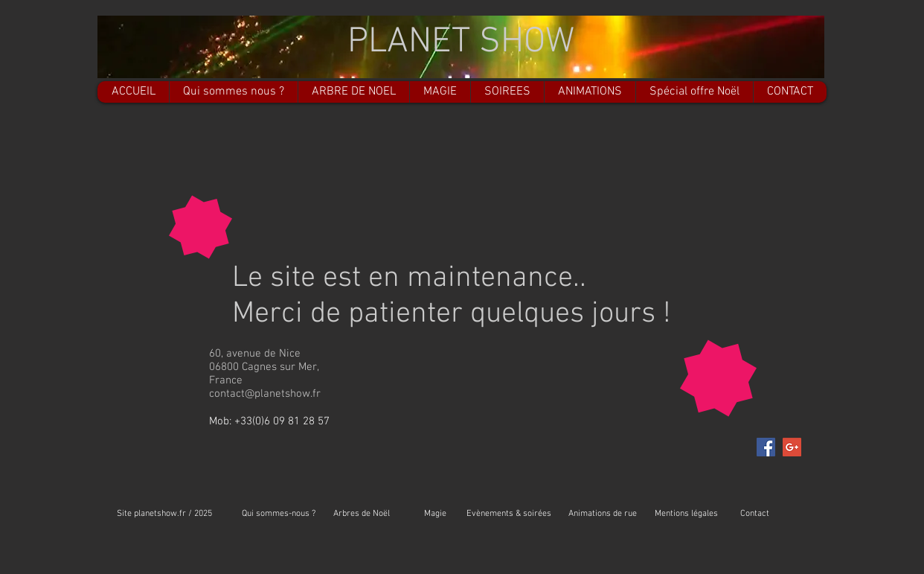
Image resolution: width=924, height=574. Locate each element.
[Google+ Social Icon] (792, 447)
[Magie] (435, 514)
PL (367, 42)
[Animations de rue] (603, 514)
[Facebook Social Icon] (766, 447)
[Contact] (755, 514)
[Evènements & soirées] (509, 514)
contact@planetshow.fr (265, 394)
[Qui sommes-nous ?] (278, 514)
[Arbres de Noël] (361, 514)
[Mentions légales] (686, 514)
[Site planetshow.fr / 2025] (164, 514)
